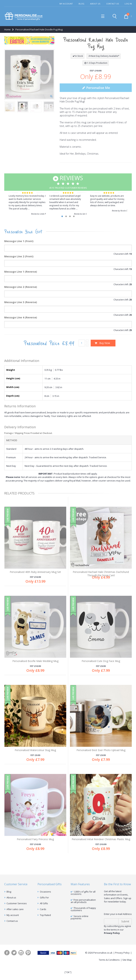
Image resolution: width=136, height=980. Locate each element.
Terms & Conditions (109, 973)
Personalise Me (96, 88)
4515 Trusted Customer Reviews (68, 182)
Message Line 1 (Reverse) (21, 272)
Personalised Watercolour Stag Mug (35, 757)
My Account (66, 4)
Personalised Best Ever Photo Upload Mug (101, 757)
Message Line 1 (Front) (19, 241)
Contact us (12, 934)
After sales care (15, 923)
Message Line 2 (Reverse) (21, 287)
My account (13, 929)
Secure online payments (80, 931)
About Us (95, 4)
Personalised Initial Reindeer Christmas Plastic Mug (101, 849)
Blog (81, 4)
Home (7, 29)
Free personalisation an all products (83, 914)
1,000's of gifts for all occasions (83, 906)
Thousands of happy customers (83, 923)
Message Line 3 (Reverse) (21, 302)
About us (11, 911)
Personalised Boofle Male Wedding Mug (35, 664)
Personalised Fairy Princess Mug (35, 849)
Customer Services (17, 917)
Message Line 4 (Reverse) (21, 317)
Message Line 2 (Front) (19, 256)
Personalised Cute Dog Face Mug (101, 664)
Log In (128, 4)
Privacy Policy (122, 966)
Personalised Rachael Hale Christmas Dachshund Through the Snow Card (101, 574)
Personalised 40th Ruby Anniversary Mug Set (35, 572)
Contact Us (113, 4)
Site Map (127, 973)
